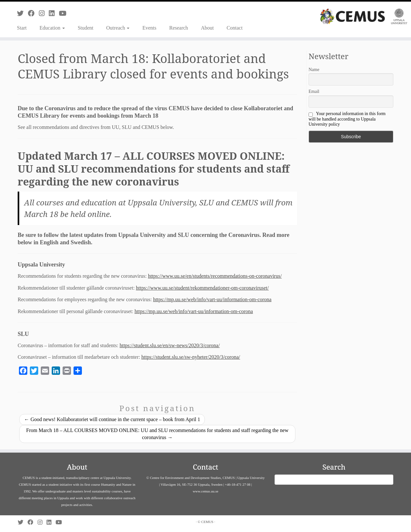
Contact (235, 28)
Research (179, 28)
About (207, 28)
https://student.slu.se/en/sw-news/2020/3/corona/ (170, 345)
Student (86, 28)
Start (22, 28)
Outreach (118, 28)
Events (149, 28)
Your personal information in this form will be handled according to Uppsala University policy (347, 119)
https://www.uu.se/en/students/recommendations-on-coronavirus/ (215, 276)
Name (314, 70)
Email (314, 91)
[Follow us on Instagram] (44, 13)
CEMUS (207, 522)
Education (52, 28)
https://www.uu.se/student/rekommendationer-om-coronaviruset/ (202, 288)
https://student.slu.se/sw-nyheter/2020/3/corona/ (191, 357)
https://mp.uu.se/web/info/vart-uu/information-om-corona (212, 299)
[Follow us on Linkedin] (54, 13)
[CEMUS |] (364, 16)
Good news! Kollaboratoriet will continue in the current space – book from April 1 (112, 419)
